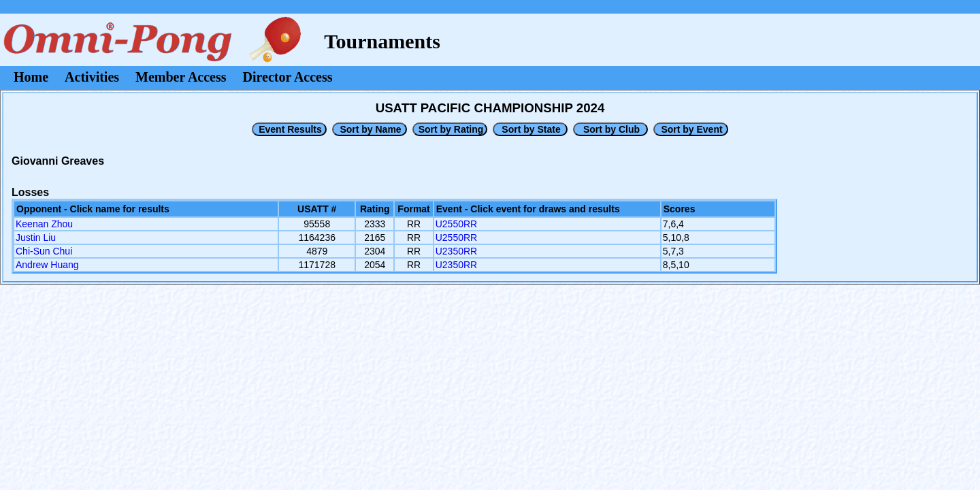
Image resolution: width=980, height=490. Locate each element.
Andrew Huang (47, 265)
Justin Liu (36, 238)
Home (31, 77)
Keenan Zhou (44, 224)
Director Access (288, 77)
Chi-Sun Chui (44, 251)
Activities (92, 77)
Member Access (181, 77)
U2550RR (456, 224)
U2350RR (456, 251)
